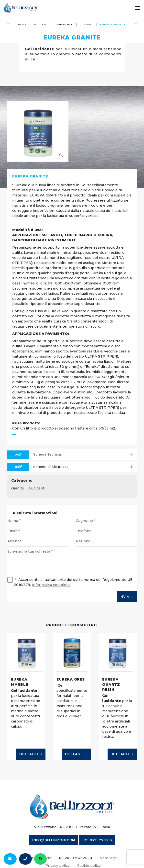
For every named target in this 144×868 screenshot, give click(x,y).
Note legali (109, 858)
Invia (127, 597)
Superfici (64, 24)
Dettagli (31, 754)
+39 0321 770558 (97, 840)
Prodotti (41, 24)
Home (22, 24)
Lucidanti (37, 488)
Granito (86, 24)
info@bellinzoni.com (54, 840)
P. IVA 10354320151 (76, 858)
